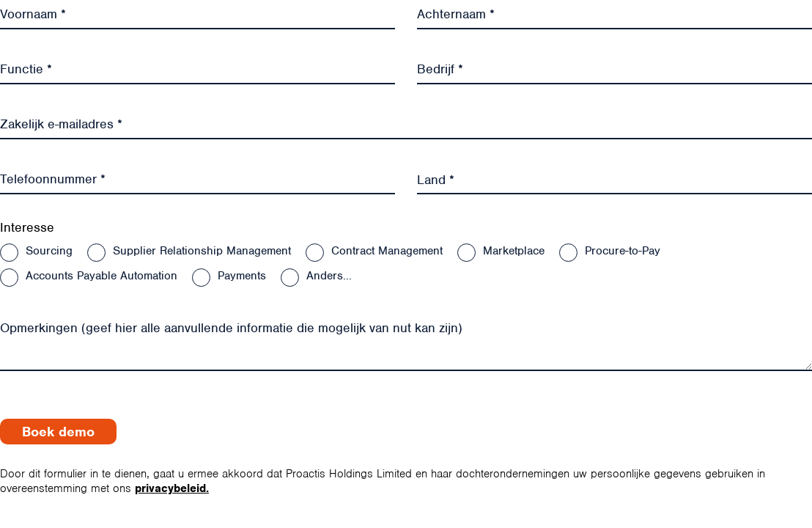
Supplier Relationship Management (202, 251)
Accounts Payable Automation (101, 276)
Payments (242, 276)
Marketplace (514, 251)
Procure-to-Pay (623, 251)
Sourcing (49, 251)
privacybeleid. (172, 488)
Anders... (329, 276)
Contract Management (387, 251)
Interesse (27, 228)
